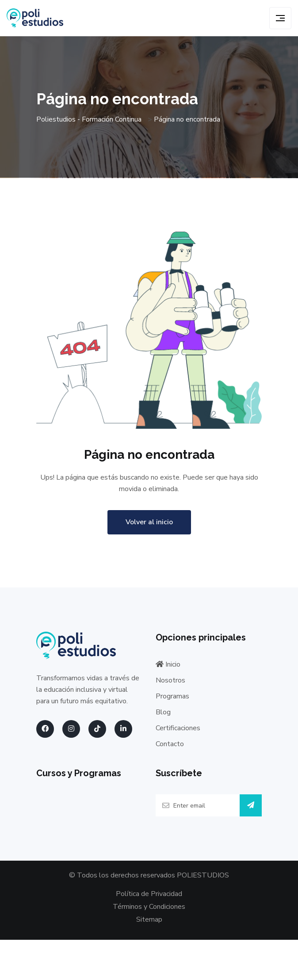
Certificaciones (178, 728)
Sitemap (149, 920)
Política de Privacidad (149, 894)
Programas (172, 696)
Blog (163, 712)
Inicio (168, 664)
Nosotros (170, 680)
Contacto (170, 744)
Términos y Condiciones (149, 907)
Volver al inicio (149, 522)
